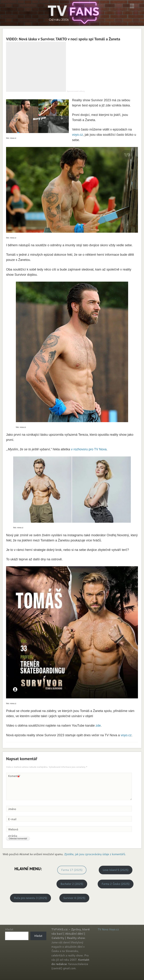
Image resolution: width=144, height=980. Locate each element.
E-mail (12, 819)
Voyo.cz (114, 929)
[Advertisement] (36, 67)
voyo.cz (77, 135)
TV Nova (103, 929)
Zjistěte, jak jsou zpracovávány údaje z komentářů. (95, 854)
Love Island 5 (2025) (116, 870)
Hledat (9, 929)
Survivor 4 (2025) (74, 898)
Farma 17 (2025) (72, 870)
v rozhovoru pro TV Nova (89, 449)
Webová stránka (13, 833)
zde (98, 726)
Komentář (14, 776)
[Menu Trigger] (132, 6)
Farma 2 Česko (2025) (116, 884)
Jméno (12, 809)
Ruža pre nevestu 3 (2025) (30, 898)
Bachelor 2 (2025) (72, 884)
